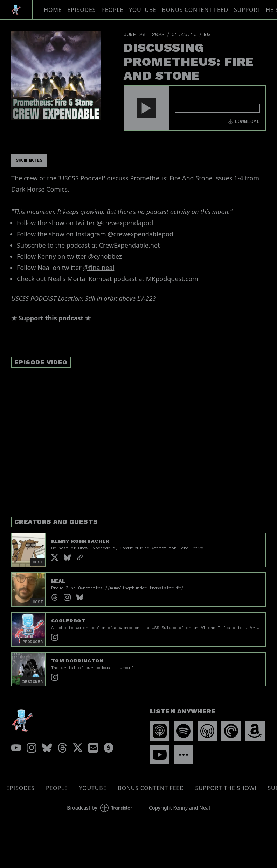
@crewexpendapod (125, 223)
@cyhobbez (105, 256)
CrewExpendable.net (130, 245)
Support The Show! (226, 788)
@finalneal (99, 268)
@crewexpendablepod (140, 234)
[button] (146, 108)
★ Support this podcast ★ (51, 318)
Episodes (81, 10)
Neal (58, 581)
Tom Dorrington (77, 661)
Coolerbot (68, 621)
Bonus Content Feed (195, 10)
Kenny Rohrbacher (80, 541)
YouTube (143, 10)
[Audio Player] (195, 108)
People (112, 10)
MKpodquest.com (172, 279)
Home (53, 10)
